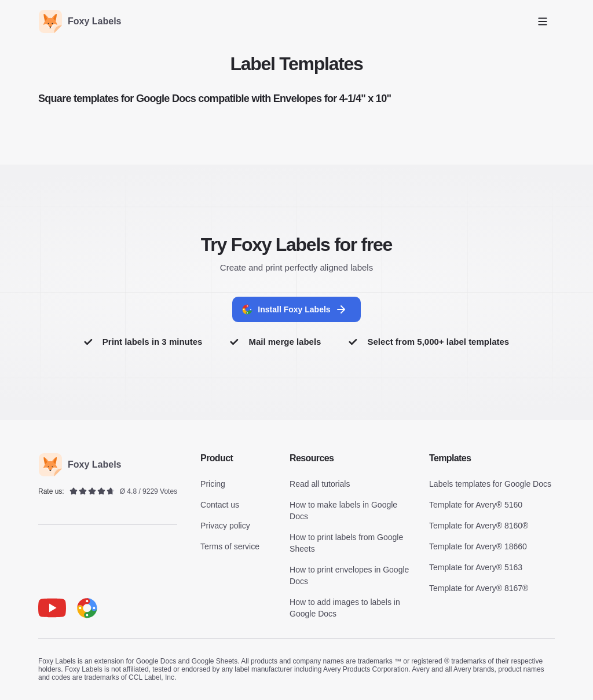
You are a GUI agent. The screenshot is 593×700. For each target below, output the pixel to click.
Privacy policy (225, 526)
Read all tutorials (320, 484)
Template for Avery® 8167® (479, 588)
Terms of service (230, 546)
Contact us (220, 505)
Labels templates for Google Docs (490, 484)
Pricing (213, 484)
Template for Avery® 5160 (476, 505)
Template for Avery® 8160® (479, 526)
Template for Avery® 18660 (478, 546)
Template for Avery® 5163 (476, 567)
